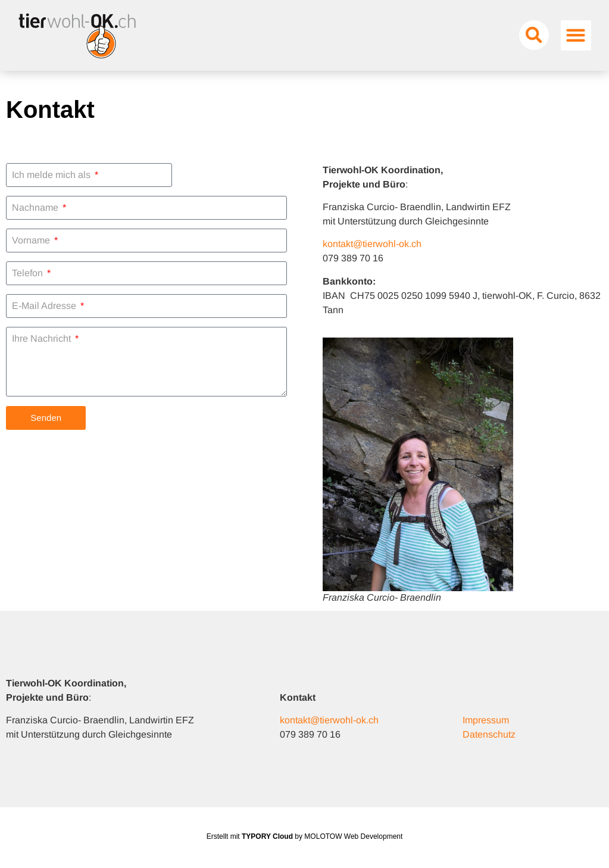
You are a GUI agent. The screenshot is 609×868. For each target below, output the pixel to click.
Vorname (32, 241)
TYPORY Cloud (267, 836)
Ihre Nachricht (43, 339)
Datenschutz (489, 734)
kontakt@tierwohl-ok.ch (372, 244)
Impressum (486, 720)
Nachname (36, 208)
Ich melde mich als (52, 175)
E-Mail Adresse (45, 306)
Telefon (29, 273)
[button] (534, 35)
